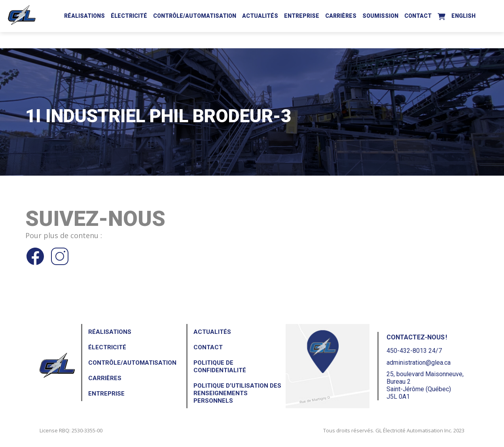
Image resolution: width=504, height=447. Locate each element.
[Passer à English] (463, 15)
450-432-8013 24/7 (414, 351)
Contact (418, 16)
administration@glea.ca (419, 363)
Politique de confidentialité (220, 367)
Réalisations (84, 16)
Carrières (341, 16)
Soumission (380, 16)
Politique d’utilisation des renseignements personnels (237, 393)
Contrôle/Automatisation (195, 16)
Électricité (129, 16)
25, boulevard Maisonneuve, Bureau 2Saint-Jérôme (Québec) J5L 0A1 (425, 385)
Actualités (260, 16)
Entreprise (302, 16)
